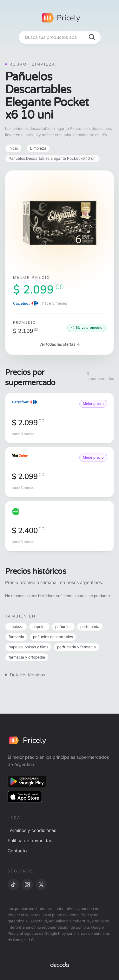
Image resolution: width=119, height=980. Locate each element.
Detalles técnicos (27, 675)
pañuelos (63, 627)
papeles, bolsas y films (28, 647)
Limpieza (38, 148)
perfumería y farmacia (76, 647)
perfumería (90, 627)
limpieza (16, 627)
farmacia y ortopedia (27, 657)
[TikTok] (13, 885)
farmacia (16, 637)
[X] (41, 885)
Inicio (13, 148)
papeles (39, 627)
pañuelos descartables (53, 637)
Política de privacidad (30, 840)
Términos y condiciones (32, 830)
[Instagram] (27, 885)
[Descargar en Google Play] (27, 781)
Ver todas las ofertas (60, 344)
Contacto (17, 851)
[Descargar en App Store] (25, 797)
